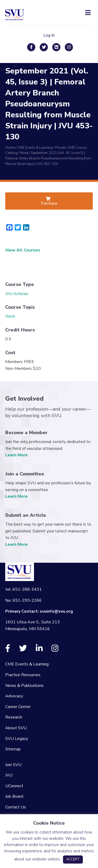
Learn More (16, 455)
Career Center (18, 707)
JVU (9, 775)
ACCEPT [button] (73, 859)
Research (14, 717)
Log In (49, 35)
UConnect (14, 786)
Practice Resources (23, 675)
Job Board (14, 796)
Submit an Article (26, 515)
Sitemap (13, 749)
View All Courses (23, 250)
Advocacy (14, 696)
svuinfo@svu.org (56, 611)
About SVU (16, 728)
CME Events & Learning (27, 664)
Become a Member (26, 433)
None (10, 316)
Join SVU (13, 765)
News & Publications (24, 686)
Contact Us (16, 807)
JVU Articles (17, 294)
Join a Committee (25, 474)
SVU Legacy (17, 739)
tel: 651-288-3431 (24, 589)
